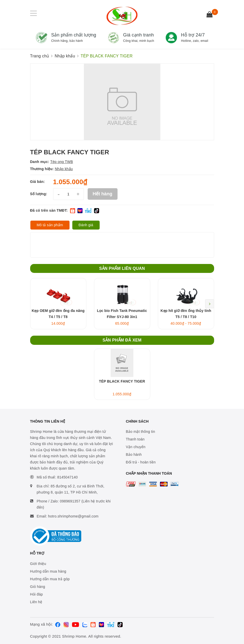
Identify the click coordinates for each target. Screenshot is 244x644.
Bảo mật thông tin (141, 432)
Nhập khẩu (64, 169)
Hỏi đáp (37, 594)
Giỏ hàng (38, 587)
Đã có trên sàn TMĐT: (49, 210)
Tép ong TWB (62, 162)
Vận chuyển (136, 447)
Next (210, 304)
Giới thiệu (38, 564)
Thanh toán (135, 439)
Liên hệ (36, 602)
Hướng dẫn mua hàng (48, 571)
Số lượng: (39, 194)
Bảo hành (134, 454)
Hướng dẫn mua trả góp (50, 579)
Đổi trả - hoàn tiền (141, 462)
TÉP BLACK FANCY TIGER (122, 381)
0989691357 (70, 501)
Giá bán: (38, 182)
